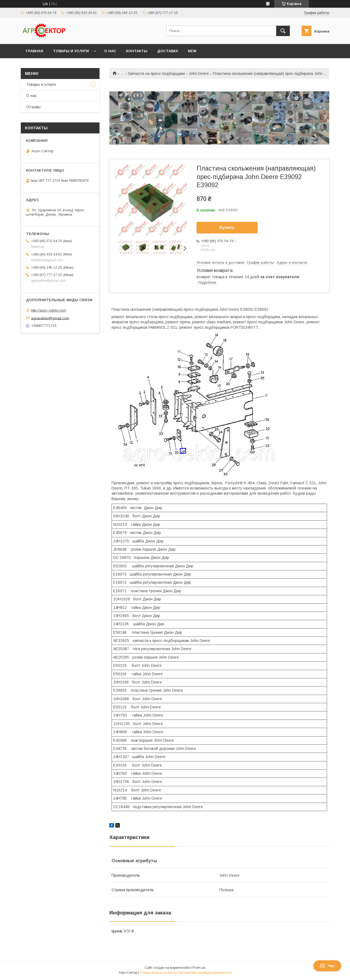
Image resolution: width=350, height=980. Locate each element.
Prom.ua (199, 968)
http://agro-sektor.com (49, 310)
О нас (110, 51)
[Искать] (283, 31)
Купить (227, 228)
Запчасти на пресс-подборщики (156, 74)
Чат (327, 966)
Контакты (137, 51)
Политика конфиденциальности (207, 973)
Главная (34, 51)
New (192, 51)
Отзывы (33, 107)
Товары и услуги (71, 51)
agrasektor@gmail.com (50, 318)
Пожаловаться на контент (160, 973)
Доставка (168, 51)
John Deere (199, 74)
